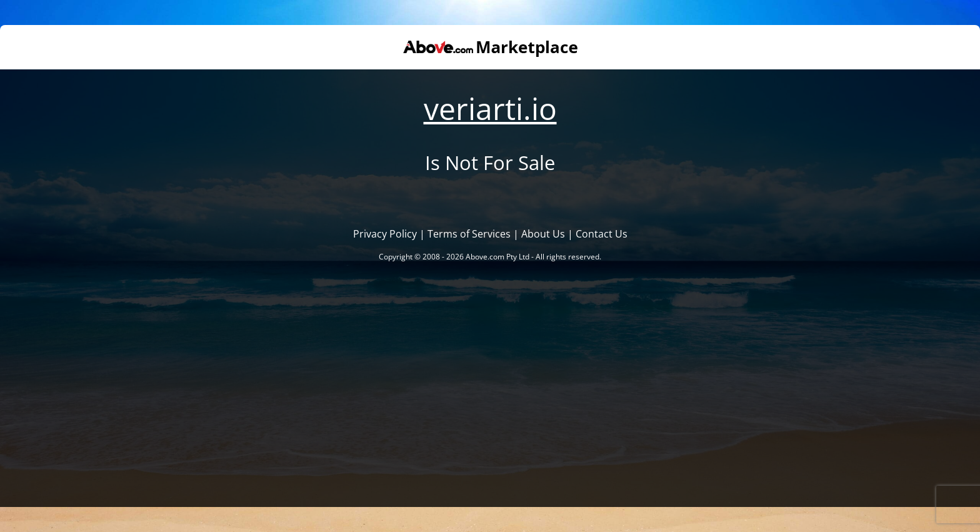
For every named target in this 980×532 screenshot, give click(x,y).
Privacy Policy (385, 234)
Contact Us (602, 234)
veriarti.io (490, 108)
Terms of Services (469, 234)
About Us (543, 234)
